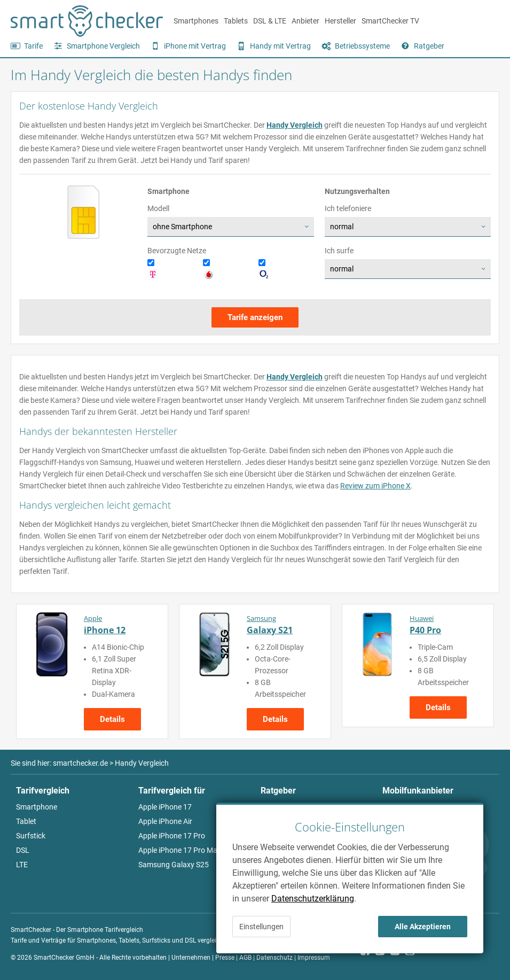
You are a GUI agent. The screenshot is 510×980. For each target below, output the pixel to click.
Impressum (314, 958)
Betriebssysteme (362, 46)
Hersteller (340, 21)
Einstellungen (261, 927)
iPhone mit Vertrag (195, 46)
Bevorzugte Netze (177, 251)
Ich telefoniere (348, 208)
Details (112, 719)
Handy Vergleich (295, 125)
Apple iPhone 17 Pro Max (180, 850)
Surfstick (31, 836)
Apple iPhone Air (165, 821)
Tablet (26, 821)
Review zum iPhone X (375, 486)
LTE (22, 865)
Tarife (33, 46)
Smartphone (37, 807)
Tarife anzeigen (255, 317)
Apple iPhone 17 (165, 807)
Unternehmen (191, 958)
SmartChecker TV (390, 21)
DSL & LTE (270, 21)
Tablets (236, 21)
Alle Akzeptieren (423, 927)
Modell (158, 208)
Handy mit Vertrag (280, 46)
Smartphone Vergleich (103, 46)
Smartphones (196, 21)
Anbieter (305, 21)
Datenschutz (274, 958)
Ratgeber (429, 46)
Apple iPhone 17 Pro (172, 836)
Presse (225, 958)
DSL (23, 850)
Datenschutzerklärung (313, 899)
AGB (245, 958)
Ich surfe (339, 251)
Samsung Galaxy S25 (174, 865)
